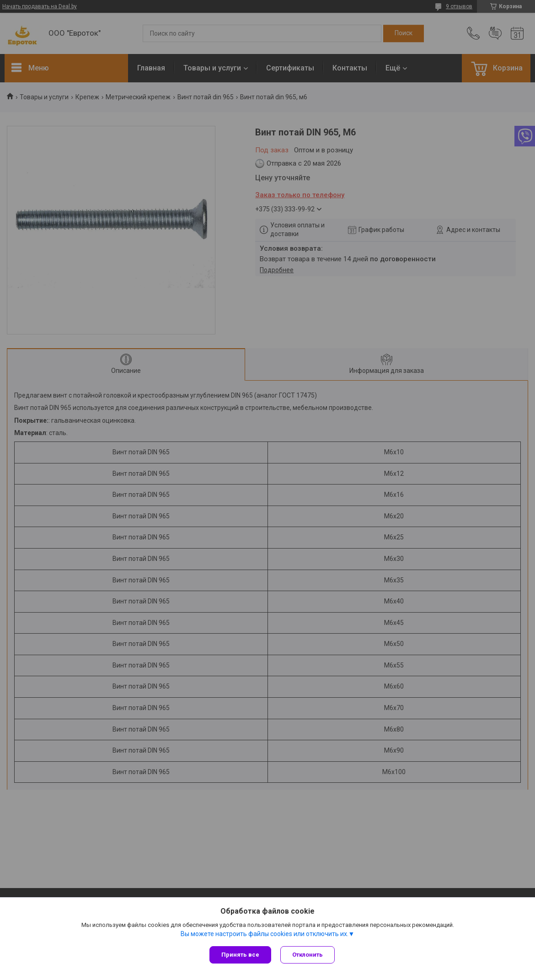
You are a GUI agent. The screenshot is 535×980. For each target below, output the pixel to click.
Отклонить (308, 955)
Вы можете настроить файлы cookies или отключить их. (265, 934)
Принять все (240, 955)
